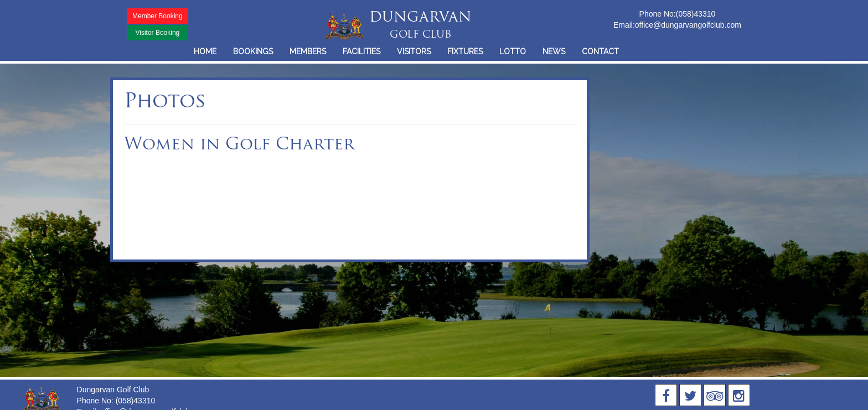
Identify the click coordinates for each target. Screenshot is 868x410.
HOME (205, 51)
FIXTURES (465, 51)
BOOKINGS (253, 51)
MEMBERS (308, 51)
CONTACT (600, 51)
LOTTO (513, 51)
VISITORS (414, 51)
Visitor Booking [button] (157, 33)
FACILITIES (361, 51)
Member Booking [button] (157, 16)
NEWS (554, 51)
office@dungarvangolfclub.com (688, 25)
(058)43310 (696, 14)
